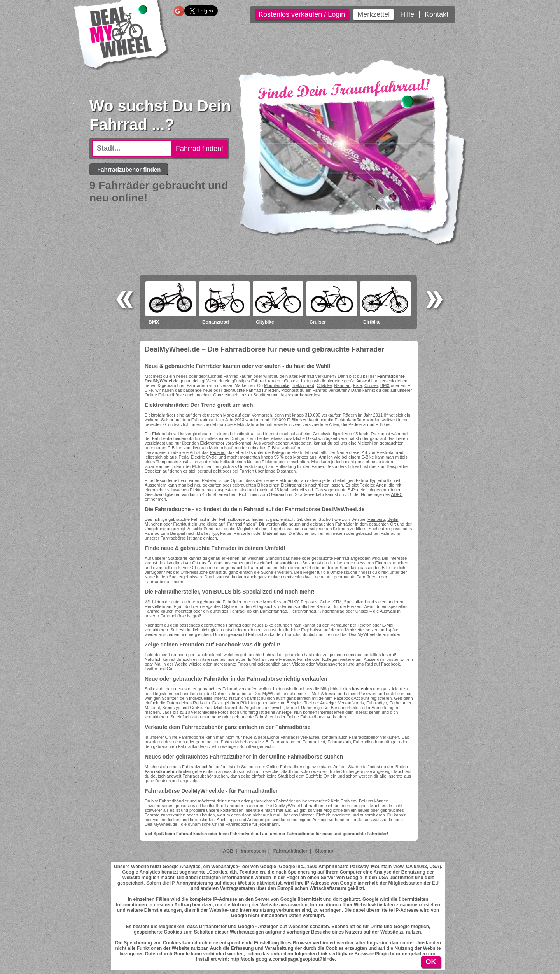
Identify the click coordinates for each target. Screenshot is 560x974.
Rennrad (342, 385)
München (153, 524)
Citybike (324, 385)
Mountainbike (277, 385)
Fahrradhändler (290, 851)
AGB (228, 851)
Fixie (358, 385)
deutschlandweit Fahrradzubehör (182, 776)
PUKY (293, 602)
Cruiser (371, 385)
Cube (325, 602)
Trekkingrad (303, 385)
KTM (337, 602)
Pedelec (218, 452)
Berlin (393, 519)
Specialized (355, 602)
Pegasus (309, 602)
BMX (385, 385)
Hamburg (376, 519)
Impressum (253, 851)
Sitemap (324, 851)
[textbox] (132, 148)
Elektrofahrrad (165, 434)
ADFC (397, 494)
